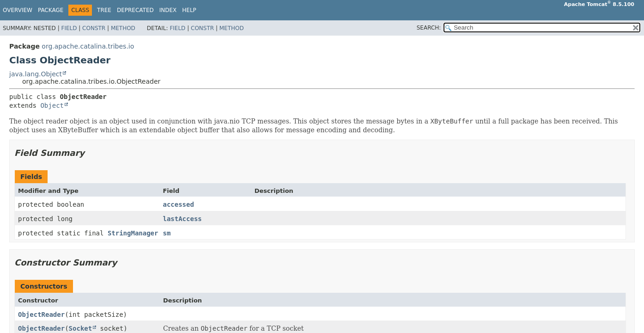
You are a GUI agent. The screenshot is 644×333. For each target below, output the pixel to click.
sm (167, 233)
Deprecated (135, 10)
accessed (178, 204)
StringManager (133, 233)
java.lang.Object (36, 74)
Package (51, 10)
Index (168, 10)
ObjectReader (41, 314)
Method (123, 28)
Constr (94, 28)
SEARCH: (429, 28)
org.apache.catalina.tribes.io (88, 46)
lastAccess (182, 219)
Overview (18, 10)
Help (189, 10)
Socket (81, 328)
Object (52, 105)
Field (69, 28)
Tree (104, 10)
